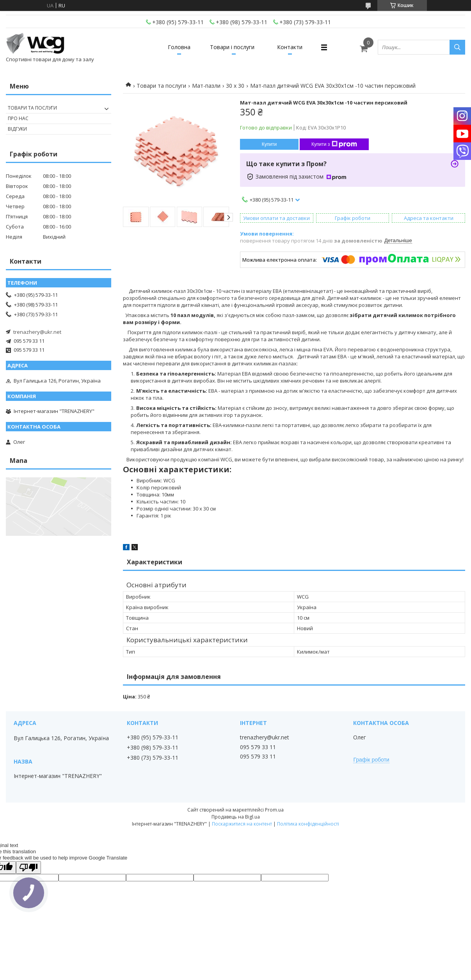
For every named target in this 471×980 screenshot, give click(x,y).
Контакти (290, 47)
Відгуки (17, 129)
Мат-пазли (206, 86)
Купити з (334, 144)
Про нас (18, 118)
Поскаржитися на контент (242, 824)
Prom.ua (274, 810)
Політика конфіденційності (308, 824)
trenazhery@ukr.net (37, 332)
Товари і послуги (232, 47)
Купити (269, 144)
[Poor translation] (28, 867)
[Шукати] (457, 47)
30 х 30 (235, 86)
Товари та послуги (161, 86)
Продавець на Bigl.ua (236, 817)
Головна (179, 47)
